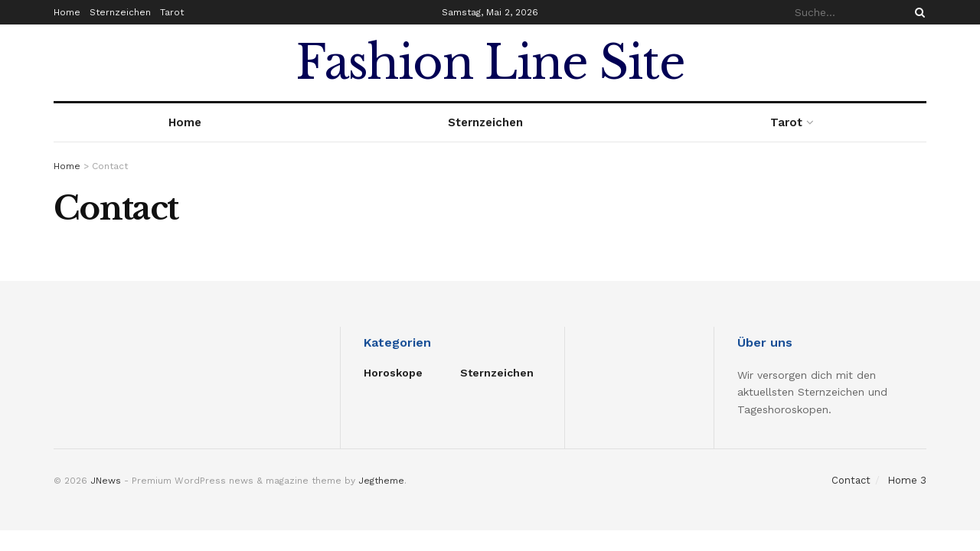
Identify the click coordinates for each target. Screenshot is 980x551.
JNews (106, 481)
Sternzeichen (120, 12)
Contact (851, 480)
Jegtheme (381, 481)
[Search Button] (917, 12)
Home (67, 12)
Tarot (172, 12)
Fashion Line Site (490, 63)
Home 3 (907, 480)
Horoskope (393, 373)
